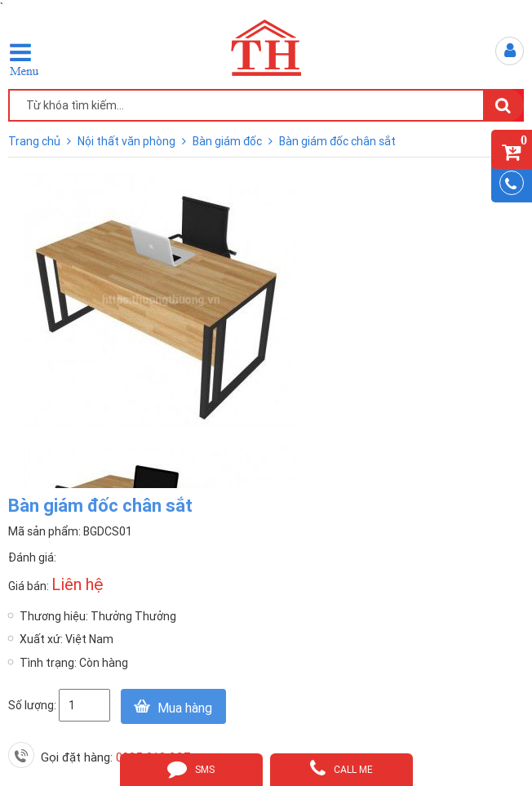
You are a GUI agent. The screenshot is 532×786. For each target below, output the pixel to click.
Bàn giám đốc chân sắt (337, 141)
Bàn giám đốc (228, 141)
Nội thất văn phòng (128, 141)
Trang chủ (35, 141)
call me (341, 768)
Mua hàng (185, 708)
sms (191, 768)
